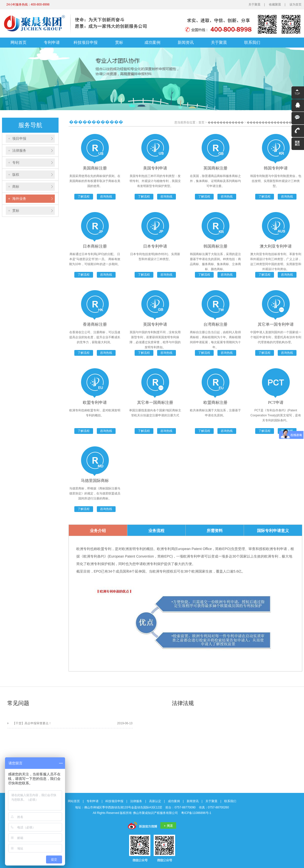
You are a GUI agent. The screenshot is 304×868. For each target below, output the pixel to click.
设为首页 (295, 5)
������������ (226, 122)
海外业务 (19, 199)
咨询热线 (106, 197)
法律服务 (19, 150)
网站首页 (19, 42)
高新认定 (155, 801)
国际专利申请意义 (273, 531)
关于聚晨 (254, 5)
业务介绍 (98, 531)
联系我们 (252, 42)
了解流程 (84, 197)
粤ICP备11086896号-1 (196, 813)
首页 (201, 122)
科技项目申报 (86, 42)
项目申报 (19, 138)
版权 (16, 175)
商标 (16, 187)
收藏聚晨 (275, 5)
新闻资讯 (186, 42)
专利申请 (52, 42)
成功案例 (152, 42)
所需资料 (215, 531)
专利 (16, 162)
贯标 (119, 42)
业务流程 (156, 531)
